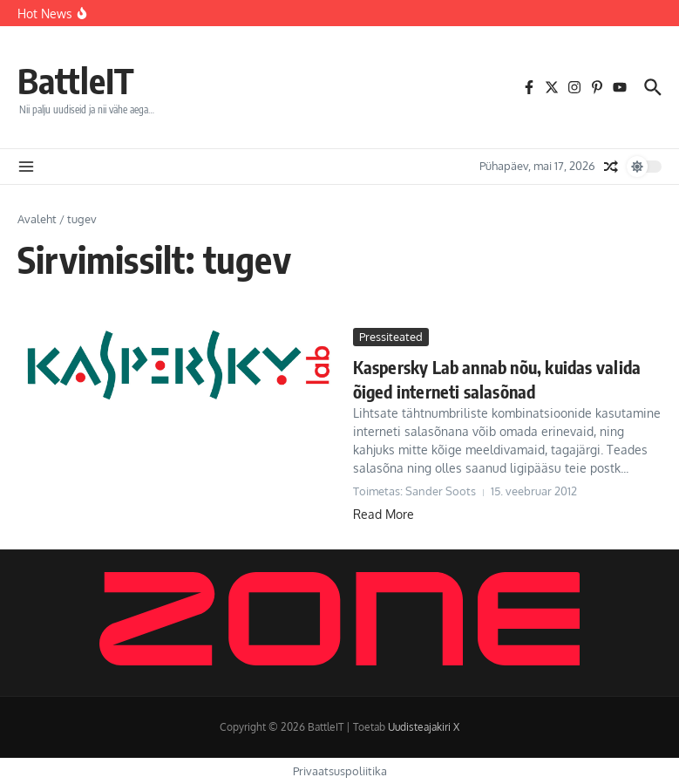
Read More (384, 514)
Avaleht (37, 219)
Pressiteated (391, 337)
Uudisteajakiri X (424, 727)
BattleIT (76, 80)
